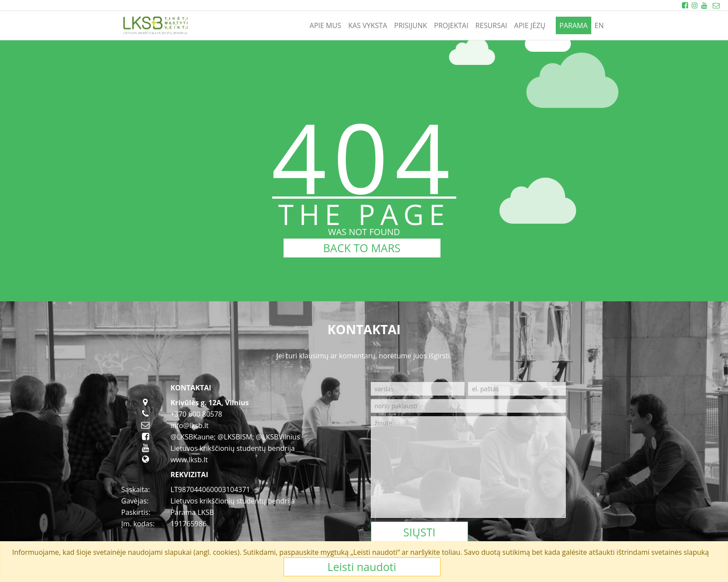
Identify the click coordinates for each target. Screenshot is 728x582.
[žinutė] (468, 467)
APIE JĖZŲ (530, 25)
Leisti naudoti (362, 567)
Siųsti (419, 532)
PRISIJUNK (410, 25)
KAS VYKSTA (368, 25)
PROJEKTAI (451, 25)
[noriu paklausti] (468, 406)
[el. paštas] (517, 389)
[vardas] (418, 389)
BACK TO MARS (362, 248)
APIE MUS (325, 25)
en (599, 25)
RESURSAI (491, 25)
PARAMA (573, 25)
